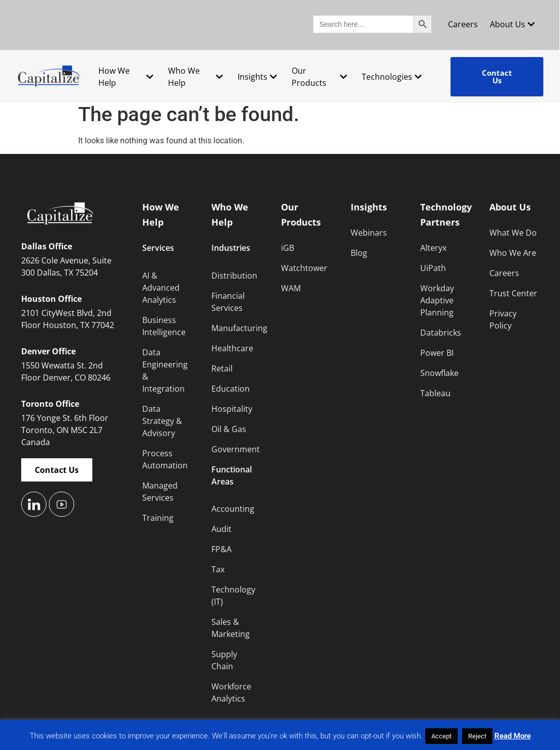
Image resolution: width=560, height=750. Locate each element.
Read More (513, 736)
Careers (463, 24)
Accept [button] (441, 736)
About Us (512, 24)
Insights (257, 77)
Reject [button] (477, 736)
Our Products (319, 77)
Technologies (392, 77)
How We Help (126, 77)
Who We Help (195, 77)
